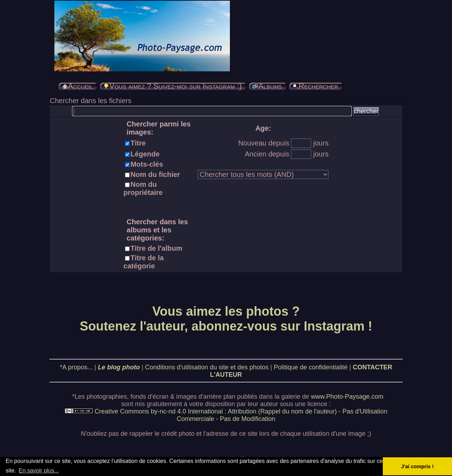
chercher (366, 111)
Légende (145, 154)
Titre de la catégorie (144, 262)
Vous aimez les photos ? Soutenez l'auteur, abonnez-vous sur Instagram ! (226, 319)
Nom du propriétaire (143, 188)
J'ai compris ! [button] (417, 466)
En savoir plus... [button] (39, 471)
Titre (138, 143)
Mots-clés (147, 164)
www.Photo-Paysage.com (347, 397)
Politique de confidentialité (311, 367)
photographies (107, 397)
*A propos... (76, 367)
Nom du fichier (155, 174)
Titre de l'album (157, 248)
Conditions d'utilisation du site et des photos (207, 367)
